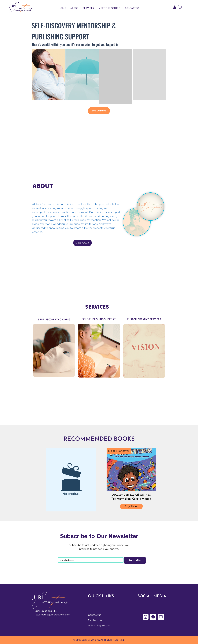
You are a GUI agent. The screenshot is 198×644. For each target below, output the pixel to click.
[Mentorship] (98, 620)
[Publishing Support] (103, 626)
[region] (48, 74)
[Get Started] (99, 111)
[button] (180, 7)
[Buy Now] (131, 506)
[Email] (90, 560)
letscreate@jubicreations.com (53, 615)
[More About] (82, 243)
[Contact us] (98, 615)
